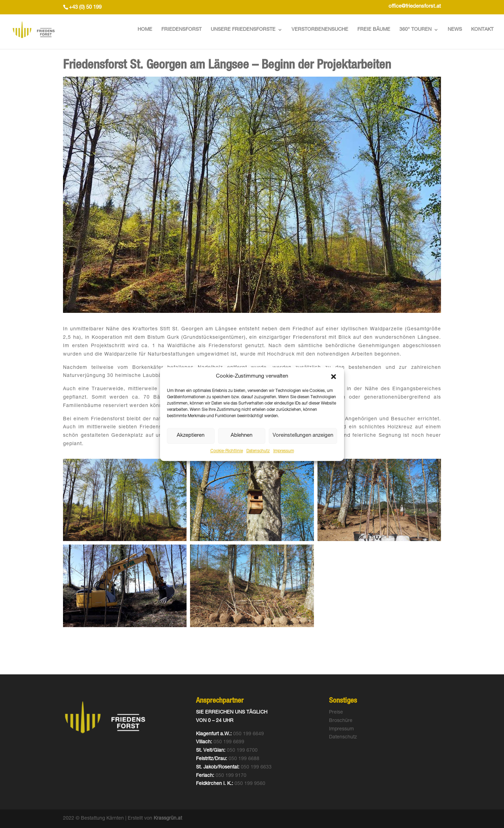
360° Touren (415, 30)
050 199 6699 (229, 742)
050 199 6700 (242, 751)
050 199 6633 (256, 767)
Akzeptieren (191, 436)
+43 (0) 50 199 (85, 8)
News (455, 30)
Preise (336, 713)
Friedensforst (181, 30)
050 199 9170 (231, 776)
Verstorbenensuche (320, 30)
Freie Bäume (374, 30)
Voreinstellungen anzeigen (303, 436)
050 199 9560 (250, 784)
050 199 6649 (248, 734)
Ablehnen (241, 436)
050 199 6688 (244, 759)
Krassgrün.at (168, 819)
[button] (334, 377)
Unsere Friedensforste (243, 30)
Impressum (284, 451)
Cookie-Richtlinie (227, 451)
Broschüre (341, 721)
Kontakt (482, 30)
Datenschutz (258, 451)
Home (145, 30)
